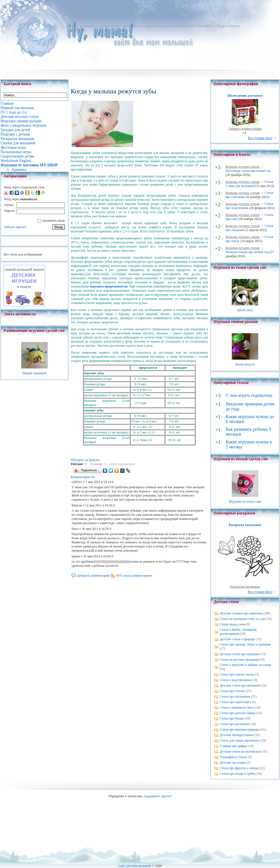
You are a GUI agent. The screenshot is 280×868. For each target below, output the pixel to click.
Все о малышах (201, 26)
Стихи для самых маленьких (240, 740)
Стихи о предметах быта (237, 707)
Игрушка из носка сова (245, 501)
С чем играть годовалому (249, 395)
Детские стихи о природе (237, 639)
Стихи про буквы (232, 718)
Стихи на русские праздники (240, 660)
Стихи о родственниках (236, 680)
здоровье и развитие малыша (165, 26)
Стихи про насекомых (235, 696)
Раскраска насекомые (245, 525)
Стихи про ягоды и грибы (238, 774)
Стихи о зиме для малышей (249, 184)
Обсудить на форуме (85, 460)
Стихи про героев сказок (237, 674)
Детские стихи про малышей (240, 685)
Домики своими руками (245, 129)
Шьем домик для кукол (245, 96)
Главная (72, 26)
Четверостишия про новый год (247, 252)
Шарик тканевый (34, 373)
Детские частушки (233, 763)
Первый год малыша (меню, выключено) (111, 26)
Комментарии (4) (83, 477)
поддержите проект (157, 796)
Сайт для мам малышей (134, 866)
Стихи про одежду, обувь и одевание (245, 644)
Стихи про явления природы (240, 729)
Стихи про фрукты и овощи (239, 768)
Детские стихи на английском (240, 752)
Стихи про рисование (235, 724)
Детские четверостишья (236, 735)
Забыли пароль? (15, 227)
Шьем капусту (245, 364)
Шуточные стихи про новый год (248, 171)
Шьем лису (245, 310)
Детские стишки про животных (242, 613)
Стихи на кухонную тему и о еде (243, 619)
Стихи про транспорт (235, 702)
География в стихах (233, 757)
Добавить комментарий (93, 576)
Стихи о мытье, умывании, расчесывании (238, 632)
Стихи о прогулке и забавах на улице (246, 665)
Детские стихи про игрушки (239, 654)
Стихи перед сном (232, 624)
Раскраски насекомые (245, 587)
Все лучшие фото (260, 138)
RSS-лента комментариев (134, 576)
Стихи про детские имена (238, 713)
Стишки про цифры (233, 746)
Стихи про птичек (232, 691)
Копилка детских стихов (243, 167)
